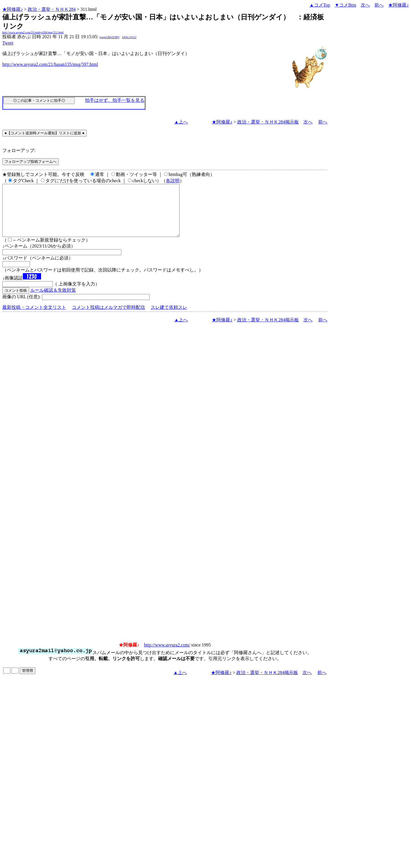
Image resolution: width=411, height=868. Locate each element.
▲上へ (181, 122)
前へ (379, 5)
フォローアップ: (19, 150)
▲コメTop (320, 5)
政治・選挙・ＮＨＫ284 (52, 9)
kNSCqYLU (129, 37)
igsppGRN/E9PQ (109, 37)
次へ (365, 5)
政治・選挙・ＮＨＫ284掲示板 (268, 122)
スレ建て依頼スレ (169, 318)
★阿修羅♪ (13, 9)
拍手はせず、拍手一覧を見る (115, 100)
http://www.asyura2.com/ (167, 655)
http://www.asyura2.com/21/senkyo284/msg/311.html (33, 32)
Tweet (8, 43)
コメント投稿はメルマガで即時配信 (108, 318)
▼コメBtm (345, 5)
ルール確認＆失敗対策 (53, 300)
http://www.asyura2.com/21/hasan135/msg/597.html (50, 64)
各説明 (173, 181)
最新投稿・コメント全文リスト (34, 318)
